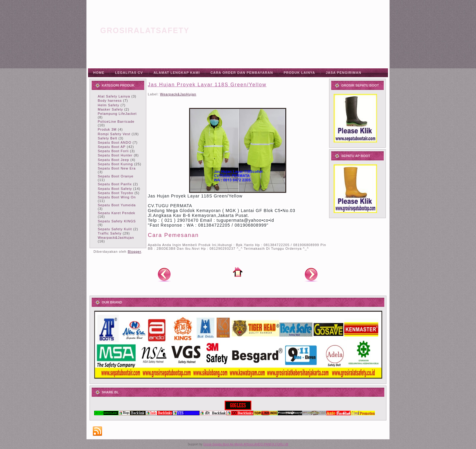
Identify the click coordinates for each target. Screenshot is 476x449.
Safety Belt (107, 138)
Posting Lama (311, 274)
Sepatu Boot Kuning (115, 164)
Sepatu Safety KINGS (117, 221)
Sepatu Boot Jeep (113, 160)
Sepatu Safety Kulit (115, 229)
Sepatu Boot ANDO (115, 142)
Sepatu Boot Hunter (115, 155)
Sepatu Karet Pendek (117, 213)
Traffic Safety (110, 233)
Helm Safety (109, 105)
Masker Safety (110, 109)
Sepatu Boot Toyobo (116, 193)
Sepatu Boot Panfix (115, 184)
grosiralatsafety (145, 30)
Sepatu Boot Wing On (117, 197)
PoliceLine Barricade (116, 122)
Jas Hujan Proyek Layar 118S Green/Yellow (207, 85)
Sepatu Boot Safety (115, 189)
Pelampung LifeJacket (117, 114)
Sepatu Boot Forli (113, 151)
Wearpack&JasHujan (116, 238)
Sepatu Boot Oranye (116, 176)
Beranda (238, 272)
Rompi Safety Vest (114, 134)
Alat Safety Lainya (114, 96)
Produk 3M (107, 129)
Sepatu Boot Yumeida (117, 205)
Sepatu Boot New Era (117, 168)
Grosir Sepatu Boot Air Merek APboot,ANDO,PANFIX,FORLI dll (246, 444)
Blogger (134, 252)
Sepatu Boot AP (112, 147)
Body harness (110, 101)
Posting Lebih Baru (164, 274)
